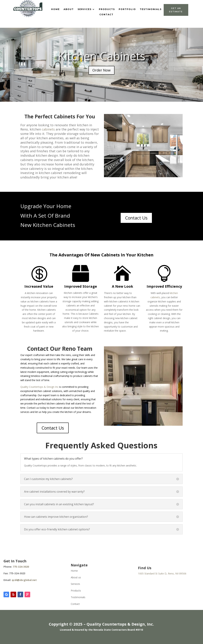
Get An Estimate (176, 10)
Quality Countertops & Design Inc (39, 387)
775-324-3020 (21, 567)
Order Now (101, 70)
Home (55, 9)
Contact (106, 15)
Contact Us (136, 218)
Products (107, 9)
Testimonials (151, 9)
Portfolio (127, 9)
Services (85, 9)
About (69, 9)
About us (76, 577)
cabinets (48, 129)
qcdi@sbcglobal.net (24, 580)
